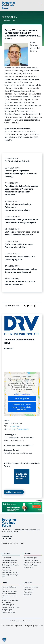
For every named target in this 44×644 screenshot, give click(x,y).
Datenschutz (9, 626)
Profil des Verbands (14, 492)
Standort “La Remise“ (8, 612)
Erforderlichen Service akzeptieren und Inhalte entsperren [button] (22, 407)
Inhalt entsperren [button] (22, 399)
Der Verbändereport (30, 558)
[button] (4, 640)
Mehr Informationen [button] (22, 394)
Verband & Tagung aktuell (32, 562)
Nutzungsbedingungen (31, 626)
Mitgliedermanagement (9, 560)
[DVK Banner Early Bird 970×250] (22, 504)
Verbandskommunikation (10, 572)
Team (42, 626)
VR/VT (23, 543)
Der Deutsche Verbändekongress (8, 604)
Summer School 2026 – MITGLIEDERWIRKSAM (9, 592)
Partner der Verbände (31, 587)
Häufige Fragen (7, 610)
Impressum (18, 626)
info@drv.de (15, 426)
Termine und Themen (31, 565)
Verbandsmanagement (9, 562)
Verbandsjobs (28, 589)
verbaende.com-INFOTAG (10, 600)
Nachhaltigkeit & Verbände (10, 565)
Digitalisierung (6, 570)
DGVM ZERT (28, 594)
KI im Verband (6, 558)
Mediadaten (14, 543)
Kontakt (5, 543)
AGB (2, 626)
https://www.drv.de (20, 429)
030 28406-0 (16, 423)
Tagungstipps (28, 592)
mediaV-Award (29, 567)
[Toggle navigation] (41, 3)
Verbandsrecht (6, 567)
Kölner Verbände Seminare (10, 607)
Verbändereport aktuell (31, 560)
